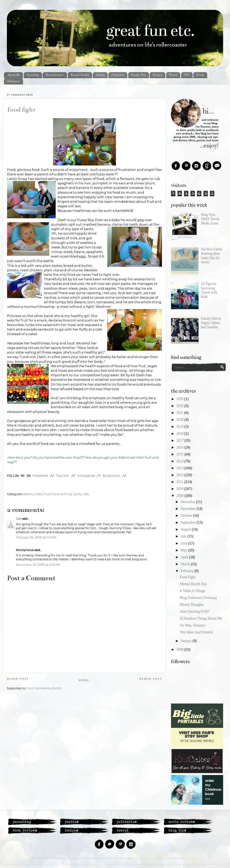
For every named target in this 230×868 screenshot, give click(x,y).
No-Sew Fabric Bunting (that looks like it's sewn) (212, 256)
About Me (14, 75)
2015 (181, 454)
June (184, 543)
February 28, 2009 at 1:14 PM (36, 537)
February (187, 571)
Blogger (191, 858)
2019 (181, 427)
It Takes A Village (192, 591)
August (186, 529)
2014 (181, 461)
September (189, 522)
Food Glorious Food (57, 494)
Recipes (157, 75)
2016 (181, 447)
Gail (18, 519)
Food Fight (21, 110)
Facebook (40, 476)
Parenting (33, 75)
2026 (181, 399)
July (184, 536)
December (188, 502)
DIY (187, 75)
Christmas (13, 81)
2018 (181, 434)
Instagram (86, 476)
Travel (173, 75)
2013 (181, 468)
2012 (181, 475)
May (184, 550)
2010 (181, 489)
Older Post (18, 679)
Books (200, 75)
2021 (181, 413)
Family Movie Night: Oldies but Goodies (211, 323)
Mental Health (80, 75)
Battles (28, 494)
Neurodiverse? (55, 75)
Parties (100, 75)
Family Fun (138, 75)
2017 (181, 441)
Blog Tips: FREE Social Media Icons (210, 219)
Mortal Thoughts (192, 605)
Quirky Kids (81, 494)
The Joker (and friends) (196, 632)
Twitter (63, 476)
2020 (181, 420)
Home (84, 680)
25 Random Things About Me (201, 618)
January (187, 641)
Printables (118, 75)
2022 (181, 406)
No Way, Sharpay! (193, 625)
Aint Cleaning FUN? (195, 612)
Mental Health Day (193, 584)
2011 (180, 482)
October (187, 516)
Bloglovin (112, 476)
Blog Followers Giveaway (198, 598)
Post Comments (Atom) (44, 688)
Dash (38, 494)
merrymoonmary (153, 858)
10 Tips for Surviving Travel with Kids (209, 290)
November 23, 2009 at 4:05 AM (38, 565)
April (185, 557)
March (186, 564)
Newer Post (151, 679)
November (189, 509)
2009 (181, 496)
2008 (181, 650)
